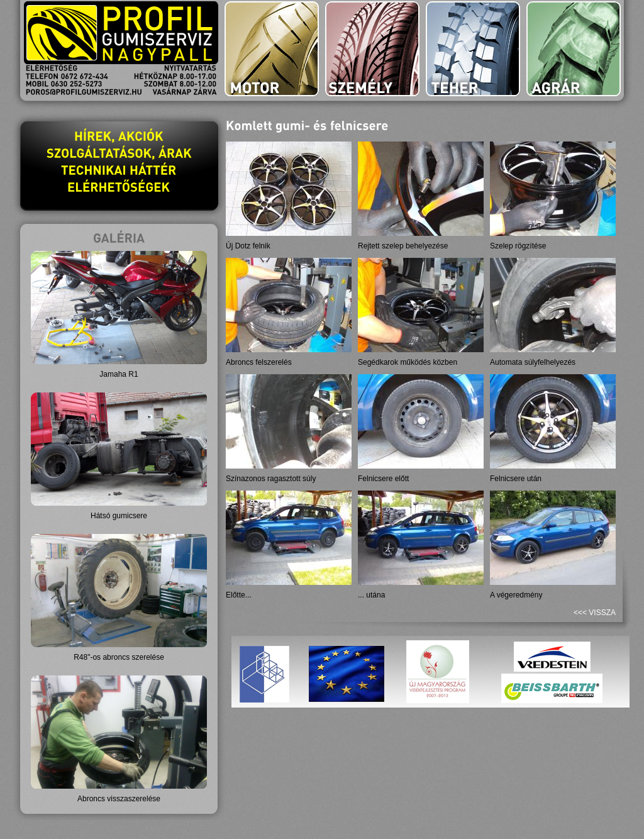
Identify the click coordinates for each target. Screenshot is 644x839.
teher (473, 49)
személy (372, 49)
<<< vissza (595, 613)
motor (272, 49)
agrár (574, 49)
